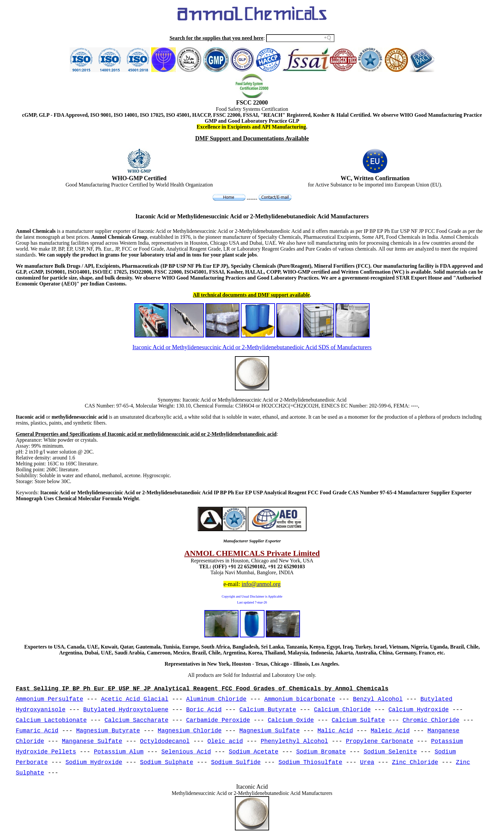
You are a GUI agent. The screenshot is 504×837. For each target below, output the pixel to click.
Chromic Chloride (431, 720)
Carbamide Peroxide (218, 720)
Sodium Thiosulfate (310, 762)
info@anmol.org (261, 584)
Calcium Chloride (342, 710)
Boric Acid (204, 710)
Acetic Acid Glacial (135, 699)
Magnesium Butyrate (108, 731)
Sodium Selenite (390, 752)
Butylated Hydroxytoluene (126, 710)
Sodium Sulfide (236, 762)
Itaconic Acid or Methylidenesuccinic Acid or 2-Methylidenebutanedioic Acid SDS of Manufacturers (252, 347)
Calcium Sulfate (358, 720)
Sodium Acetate (253, 752)
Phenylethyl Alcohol (294, 741)
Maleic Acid (390, 731)
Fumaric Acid (37, 731)
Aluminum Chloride (217, 699)
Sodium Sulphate (167, 762)
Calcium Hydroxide (419, 710)
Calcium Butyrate (268, 710)
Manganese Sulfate (92, 741)
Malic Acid (335, 731)
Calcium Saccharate (136, 720)
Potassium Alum (119, 752)
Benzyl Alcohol (378, 699)
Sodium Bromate (321, 752)
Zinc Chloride (415, 762)
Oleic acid (225, 741)
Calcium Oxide (291, 720)
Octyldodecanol (165, 741)
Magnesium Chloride (190, 731)
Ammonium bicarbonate (300, 699)
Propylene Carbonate (380, 741)
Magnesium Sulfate (270, 731)
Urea (367, 762)
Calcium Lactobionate (51, 720)
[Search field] (300, 38)
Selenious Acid (186, 752)
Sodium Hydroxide (94, 762)
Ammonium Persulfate (49, 699)
